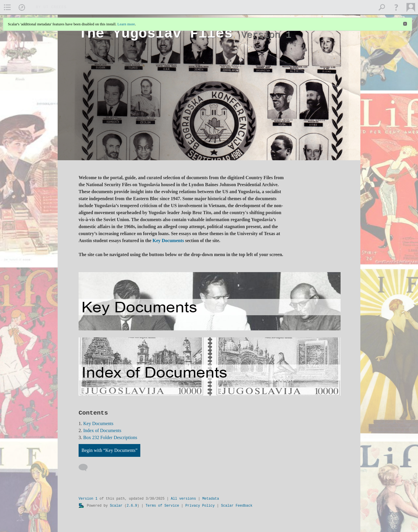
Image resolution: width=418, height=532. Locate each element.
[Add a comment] (86, 468)
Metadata (211, 499)
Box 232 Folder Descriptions (110, 437)
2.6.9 (132, 506)
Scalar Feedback (237, 506)
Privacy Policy (200, 506)
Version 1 (88, 499)
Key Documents (168, 241)
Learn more (126, 24)
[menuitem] (7, 7)
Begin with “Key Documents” (109, 450)
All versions (183, 499)
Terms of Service (162, 506)
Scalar (116, 506)
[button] (396, 7)
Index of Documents (102, 430)
